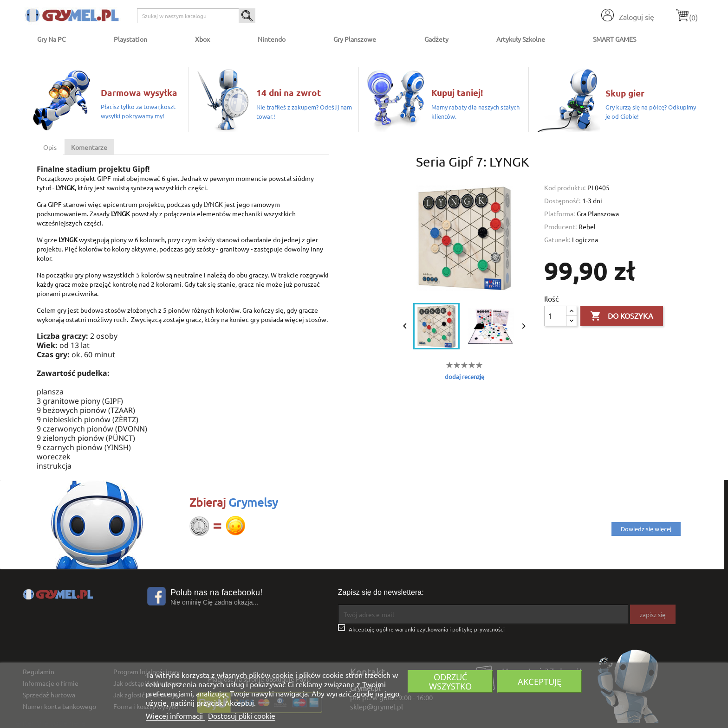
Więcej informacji (175, 715)
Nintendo (272, 39)
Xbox (202, 39)
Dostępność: (562, 200)
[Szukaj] (196, 16)
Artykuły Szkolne (521, 39)
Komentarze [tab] (89, 147)
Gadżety (436, 39)
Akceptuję (539, 681)
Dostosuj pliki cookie (242, 715)
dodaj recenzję (465, 377)
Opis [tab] (50, 147)
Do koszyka (622, 316)
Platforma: (559, 213)
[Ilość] (555, 316)
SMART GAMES (614, 39)
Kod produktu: (565, 187)
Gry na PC (52, 39)
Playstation (130, 39)
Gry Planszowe (355, 39)
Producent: (560, 226)
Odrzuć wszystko (450, 681)
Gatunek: (557, 239)
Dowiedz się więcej (646, 529)
